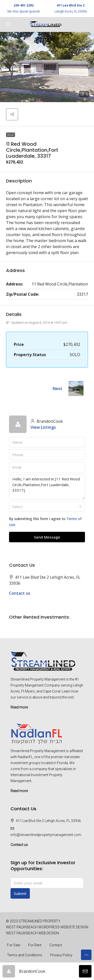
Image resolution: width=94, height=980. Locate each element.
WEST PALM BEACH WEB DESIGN (32, 933)
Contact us (20, 593)
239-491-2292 (24, 5)
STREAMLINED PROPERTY (39, 921)
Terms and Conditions (25, 955)
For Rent (35, 945)
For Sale (14, 945)
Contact (56, 945)
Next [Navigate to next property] (58, 389)
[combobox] (47, 507)
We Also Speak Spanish (24, 11)
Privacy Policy (61, 955)
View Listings (43, 427)
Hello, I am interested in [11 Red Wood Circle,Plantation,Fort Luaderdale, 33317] (47, 487)
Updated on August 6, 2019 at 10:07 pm (37, 323)
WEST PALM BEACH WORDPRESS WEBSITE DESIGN (47, 927)
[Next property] (76, 389)
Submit (20, 893)
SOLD (11, 135)
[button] (47, 67)
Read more (19, 707)
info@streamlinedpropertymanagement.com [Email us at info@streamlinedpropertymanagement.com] (46, 835)
